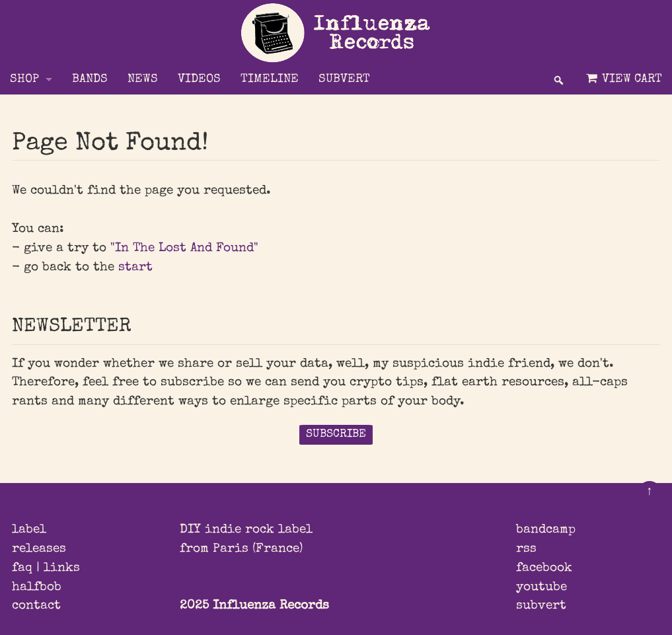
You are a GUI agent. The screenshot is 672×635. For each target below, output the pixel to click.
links (62, 568)
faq (22, 568)
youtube (541, 587)
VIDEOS (199, 80)
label (29, 530)
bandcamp (546, 530)
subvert (541, 606)
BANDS (90, 80)
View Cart (623, 79)
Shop (24, 80)
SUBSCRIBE (336, 434)
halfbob (37, 587)
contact (36, 606)
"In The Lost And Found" (184, 248)
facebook (544, 568)
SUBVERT (344, 80)
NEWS (143, 80)
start (135, 268)
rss (526, 549)
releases (39, 549)
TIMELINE (270, 80)
